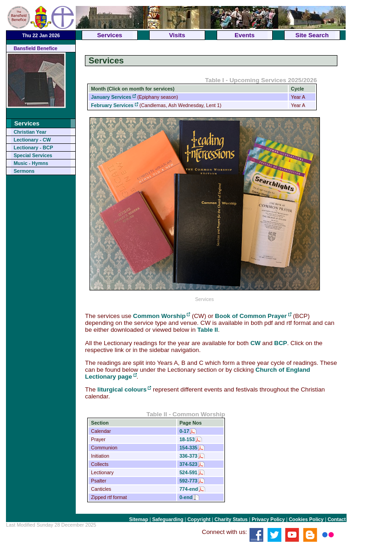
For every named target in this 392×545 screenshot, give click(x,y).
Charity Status (231, 519)
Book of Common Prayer (251, 316)
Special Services (33, 155)
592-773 (188, 481)
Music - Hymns (31, 163)
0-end (186, 497)
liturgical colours (122, 389)
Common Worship (160, 316)
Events (245, 35)
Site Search (312, 35)
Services (109, 35)
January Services (111, 97)
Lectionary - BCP (34, 148)
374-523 (188, 464)
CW (255, 343)
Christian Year (30, 132)
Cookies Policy (306, 519)
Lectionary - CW (32, 140)
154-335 (188, 448)
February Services (112, 105)
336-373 (188, 456)
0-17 (184, 431)
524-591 (188, 472)
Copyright (199, 519)
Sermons (24, 171)
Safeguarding (168, 519)
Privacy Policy (268, 519)
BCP (280, 343)
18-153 (187, 439)
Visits (177, 35)
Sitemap (138, 519)
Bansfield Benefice (36, 48)
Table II (208, 330)
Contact (337, 519)
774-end (189, 489)
